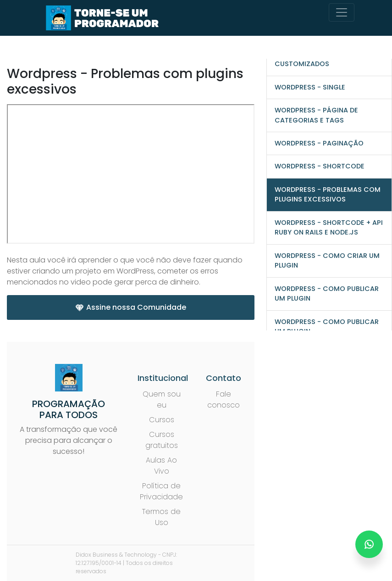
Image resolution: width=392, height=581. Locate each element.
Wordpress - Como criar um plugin (327, 260)
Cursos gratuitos (162, 440)
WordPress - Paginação (319, 143)
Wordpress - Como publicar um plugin (327, 293)
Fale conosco (224, 399)
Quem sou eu (162, 399)
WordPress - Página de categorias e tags (316, 115)
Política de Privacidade (161, 491)
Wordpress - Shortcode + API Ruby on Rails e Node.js (329, 227)
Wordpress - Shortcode (320, 166)
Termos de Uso (161, 517)
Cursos (162, 420)
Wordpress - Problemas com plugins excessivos (328, 194)
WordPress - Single (310, 87)
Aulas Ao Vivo (161, 466)
